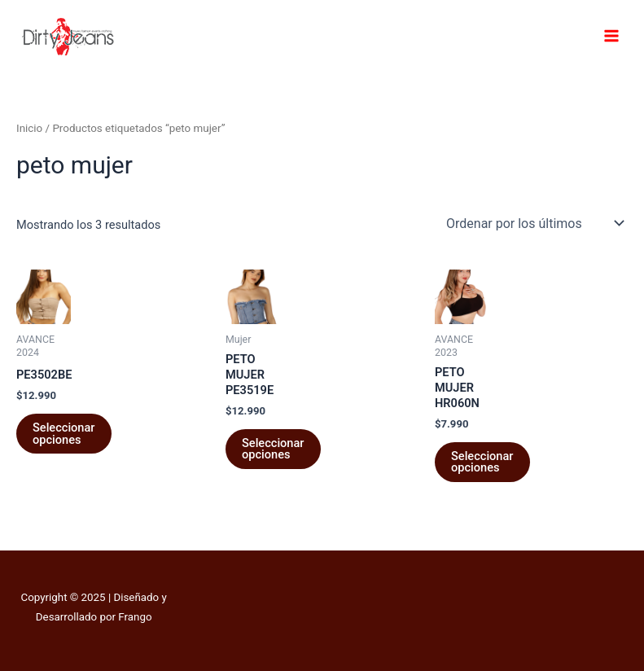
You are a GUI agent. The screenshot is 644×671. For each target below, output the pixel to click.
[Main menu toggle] (611, 36)
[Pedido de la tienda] (534, 223)
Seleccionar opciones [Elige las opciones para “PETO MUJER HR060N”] (482, 462)
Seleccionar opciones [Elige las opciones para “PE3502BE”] (64, 434)
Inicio (29, 128)
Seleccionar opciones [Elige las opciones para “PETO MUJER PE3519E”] (273, 449)
